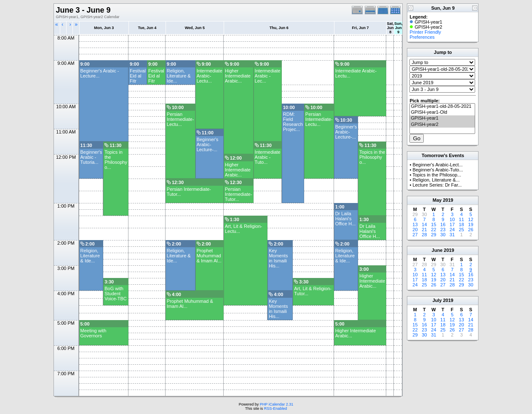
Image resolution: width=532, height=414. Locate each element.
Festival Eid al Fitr (138, 76)
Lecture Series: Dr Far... (437, 185)
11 (461, 219)
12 (471, 219)
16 (443, 224)
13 (415, 224)
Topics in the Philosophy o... (116, 160)
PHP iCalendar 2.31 (277, 404)
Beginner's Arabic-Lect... (437, 165)
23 (443, 230)
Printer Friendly (425, 32)
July (437, 300)
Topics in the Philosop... (437, 175)
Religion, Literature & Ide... (179, 76)
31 (452, 235)
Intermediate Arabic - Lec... (268, 76)
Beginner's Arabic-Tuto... (438, 170)
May (437, 200)
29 (433, 235)
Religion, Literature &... (436, 180)
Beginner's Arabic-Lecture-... (346, 132)
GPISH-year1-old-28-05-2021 (442, 107)
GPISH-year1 (442, 118)
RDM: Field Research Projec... (293, 122)
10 (452, 219)
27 (415, 235)
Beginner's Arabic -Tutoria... (91, 157)
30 (443, 235)
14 (424, 224)
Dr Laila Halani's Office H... (346, 219)
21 (424, 230)
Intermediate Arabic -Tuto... (268, 157)
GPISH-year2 (442, 125)
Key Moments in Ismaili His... (278, 258)
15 (433, 224)
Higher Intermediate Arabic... (238, 76)
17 (452, 224)
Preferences (422, 37)
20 (415, 230)
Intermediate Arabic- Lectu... (210, 76)
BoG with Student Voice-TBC (116, 294)
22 (433, 230)
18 (461, 224)
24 (452, 230)
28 (424, 235)
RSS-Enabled (276, 409)
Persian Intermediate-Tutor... (239, 194)
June (437, 250)
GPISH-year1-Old (442, 112)
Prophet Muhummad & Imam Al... (209, 256)
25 (461, 230)
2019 (448, 200)
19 (471, 224)
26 (471, 230)
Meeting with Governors (94, 333)
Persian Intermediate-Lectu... (180, 119)
